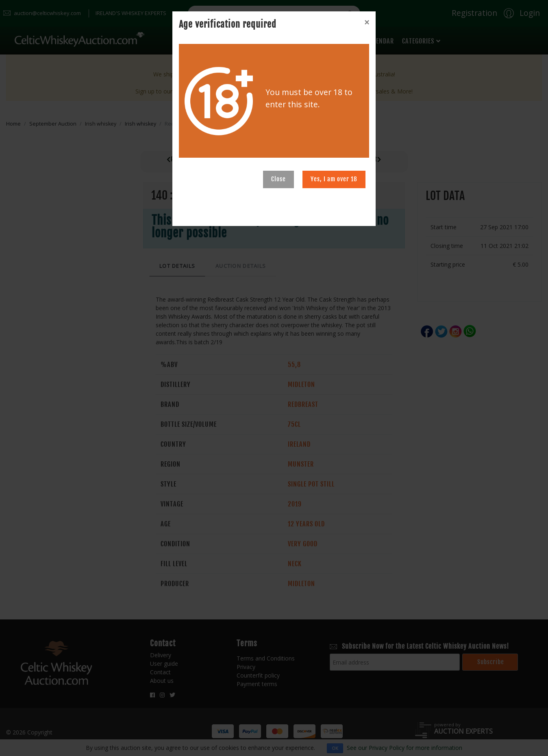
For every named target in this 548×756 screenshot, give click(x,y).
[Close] (367, 22)
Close (278, 179)
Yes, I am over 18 (334, 179)
